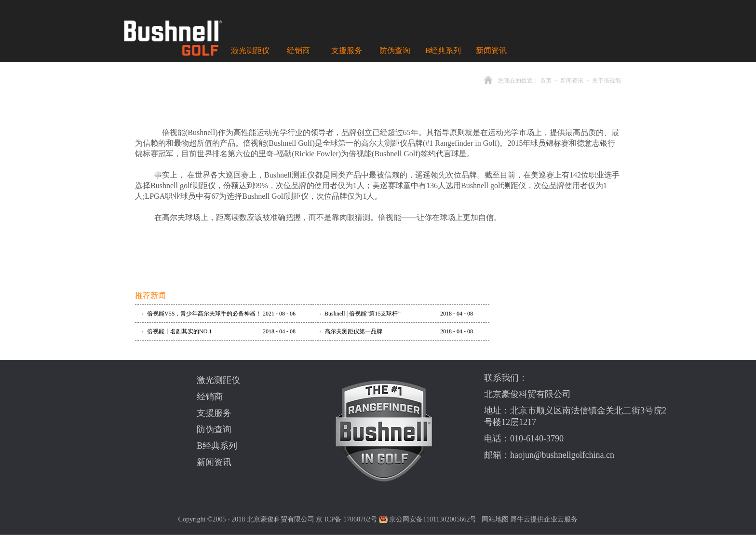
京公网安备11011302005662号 (433, 519)
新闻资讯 (572, 81)
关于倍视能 (607, 81)
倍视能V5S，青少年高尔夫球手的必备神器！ (204, 314)
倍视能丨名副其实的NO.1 (179, 331)
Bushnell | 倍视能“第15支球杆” (363, 314)
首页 (546, 81)
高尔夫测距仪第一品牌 (353, 331)
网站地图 (493, 519)
